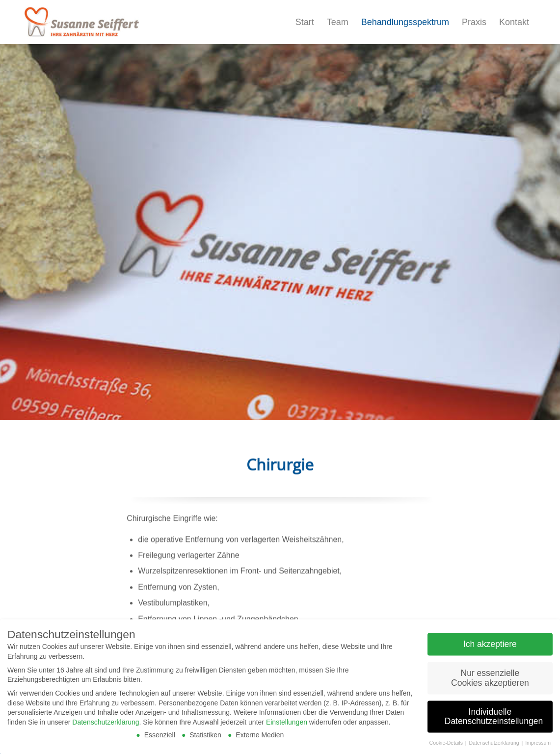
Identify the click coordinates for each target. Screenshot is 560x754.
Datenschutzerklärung (106, 725)
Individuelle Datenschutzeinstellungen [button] (494, 720)
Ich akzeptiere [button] (490, 647)
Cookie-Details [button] (447, 746)
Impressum (538, 746)
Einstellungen (287, 725)
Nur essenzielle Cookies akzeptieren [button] (490, 681)
